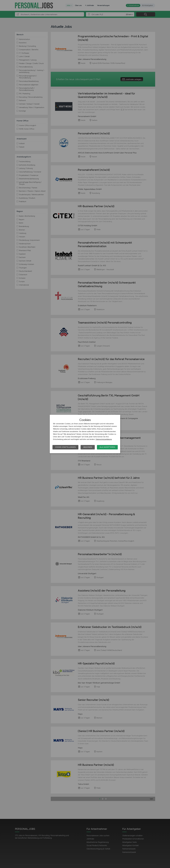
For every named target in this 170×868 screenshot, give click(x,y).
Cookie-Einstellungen (65, 447)
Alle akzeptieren (107, 447)
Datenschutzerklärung (104, 439)
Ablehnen (88, 447)
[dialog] (85, 434)
